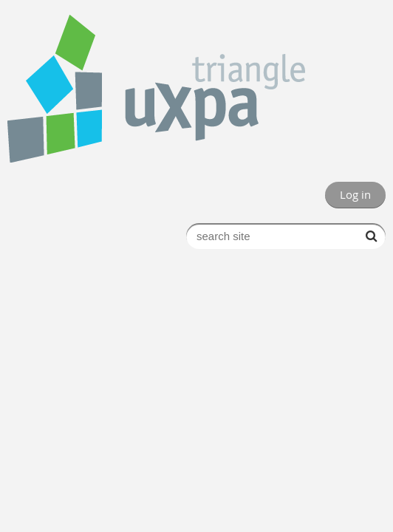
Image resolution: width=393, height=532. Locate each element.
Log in (355, 194)
